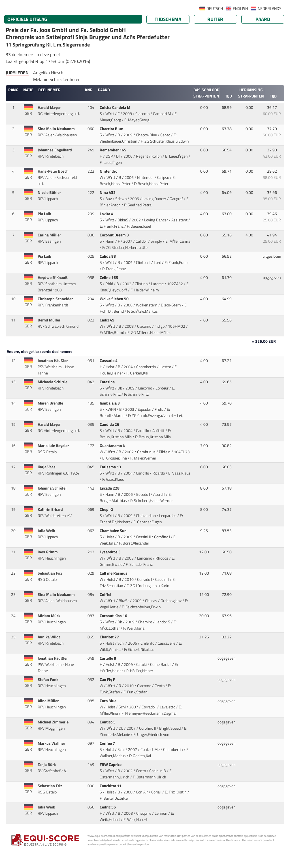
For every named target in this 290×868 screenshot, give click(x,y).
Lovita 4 (107, 214)
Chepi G (107, 509)
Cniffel (106, 594)
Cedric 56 (108, 807)
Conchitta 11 (111, 786)
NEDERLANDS (270, 9)
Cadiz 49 (107, 320)
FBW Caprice (111, 765)
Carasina (108, 382)
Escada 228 (110, 488)
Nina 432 (108, 192)
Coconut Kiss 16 (114, 616)
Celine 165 (109, 278)
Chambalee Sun (114, 531)
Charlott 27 (110, 637)
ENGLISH (240, 9)
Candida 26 (110, 424)
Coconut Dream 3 (115, 235)
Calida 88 (108, 256)
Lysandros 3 (111, 552)
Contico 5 (108, 722)
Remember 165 (113, 150)
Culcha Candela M (115, 107)
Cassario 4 (109, 361)
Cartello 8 (108, 658)
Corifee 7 (108, 743)
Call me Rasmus (114, 573)
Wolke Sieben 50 (115, 299)
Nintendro (109, 171)
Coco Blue (108, 701)
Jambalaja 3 (110, 403)
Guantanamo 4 (113, 446)
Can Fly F (108, 679)
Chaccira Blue (112, 129)
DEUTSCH (215, 9)
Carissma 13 (111, 467)
